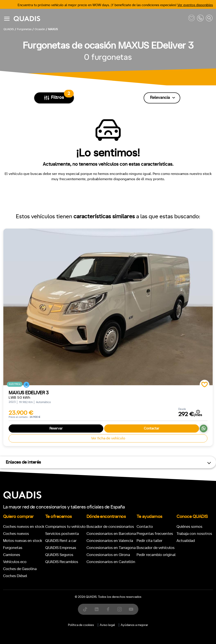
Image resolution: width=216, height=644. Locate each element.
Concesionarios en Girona (108, 555)
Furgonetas (13, 548)
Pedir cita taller (149, 541)
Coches (76, 637)
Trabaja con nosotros (194, 534)
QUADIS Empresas (61, 548)
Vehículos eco (15, 562)
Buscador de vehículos (156, 548)
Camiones (12, 555)
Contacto (145, 527)
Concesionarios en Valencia (110, 541)
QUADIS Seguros (59, 555)
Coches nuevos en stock (24, 527)
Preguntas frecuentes (155, 534)
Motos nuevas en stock (23, 541)
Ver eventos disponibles (195, 5)
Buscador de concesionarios (110, 527)
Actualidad (186, 541)
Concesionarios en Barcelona (111, 534)
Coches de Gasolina (20, 569)
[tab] (76, 637)
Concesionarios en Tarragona (111, 548)
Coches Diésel (15, 576)
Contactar (152, 428)
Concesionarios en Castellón (111, 562)
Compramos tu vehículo (65, 527)
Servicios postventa (62, 534)
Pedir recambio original (156, 555)
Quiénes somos (189, 527)
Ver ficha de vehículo (108, 438)
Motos (104, 637)
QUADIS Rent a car (61, 541)
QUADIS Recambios (62, 562)
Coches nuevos (16, 534)
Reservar (56, 428)
